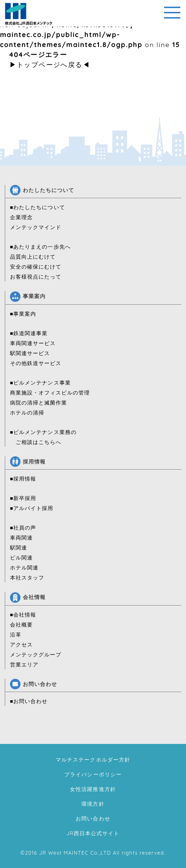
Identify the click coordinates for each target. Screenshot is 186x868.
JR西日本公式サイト (93, 833)
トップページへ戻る (50, 65)
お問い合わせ (34, 684)
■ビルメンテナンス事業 (40, 383)
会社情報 (28, 597)
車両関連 (21, 538)
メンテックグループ (36, 655)
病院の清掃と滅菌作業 (39, 403)
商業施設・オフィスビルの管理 (50, 393)
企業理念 (21, 217)
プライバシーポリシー (93, 774)
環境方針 (93, 804)
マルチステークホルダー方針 (93, 760)
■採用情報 (23, 479)
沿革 (16, 635)
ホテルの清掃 (27, 413)
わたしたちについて (42, 190)
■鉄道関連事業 (29, 333)
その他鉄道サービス (36, 363)
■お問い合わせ (29, 701)
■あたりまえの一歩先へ (40, 247)
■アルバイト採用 (32, 508)
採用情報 (28, 462)
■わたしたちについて (38, 207)
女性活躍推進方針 (93, 789)
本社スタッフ (27, 578)
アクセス (21, 645)
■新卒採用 (23, 498)
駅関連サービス (30, 353)
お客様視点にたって (36, 277)
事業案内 (28, 296)
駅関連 (19, 548)
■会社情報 (23, 615)
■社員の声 (23, 528)
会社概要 (21, 625)
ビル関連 (21, 558)
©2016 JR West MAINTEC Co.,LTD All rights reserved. (93, 853)
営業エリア (24, 665)
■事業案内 (23, 314)
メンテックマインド (36, 227)
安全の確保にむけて (36, 267)
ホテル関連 (24, 568)
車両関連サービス (33, 343)
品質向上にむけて (33, 257)
